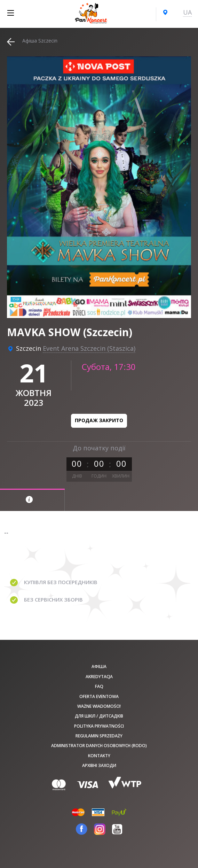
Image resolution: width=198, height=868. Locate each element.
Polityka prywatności (99, 726)
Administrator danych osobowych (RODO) (99, 746)
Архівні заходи (99, 765)
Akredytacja (99, 677)
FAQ (99, 686)
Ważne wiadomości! (99, 706)
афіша (99, 666)
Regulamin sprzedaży (99, 736)
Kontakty (99, 756)
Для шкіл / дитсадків (99, 716)
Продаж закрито (99, 420)
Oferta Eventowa (99, 696)
